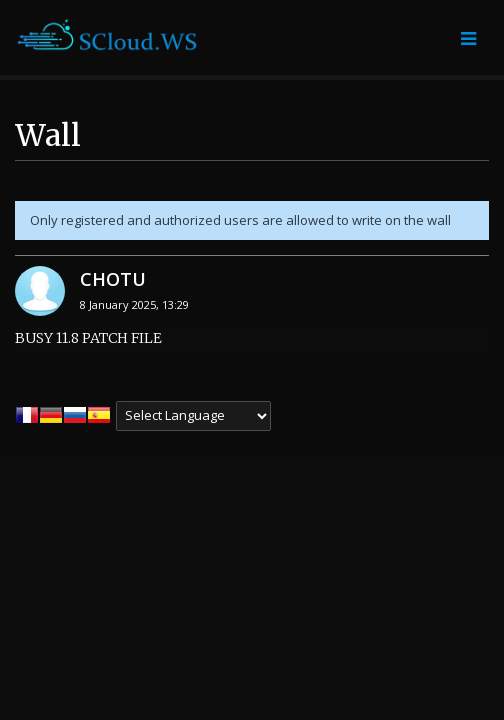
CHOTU (113, 279)
